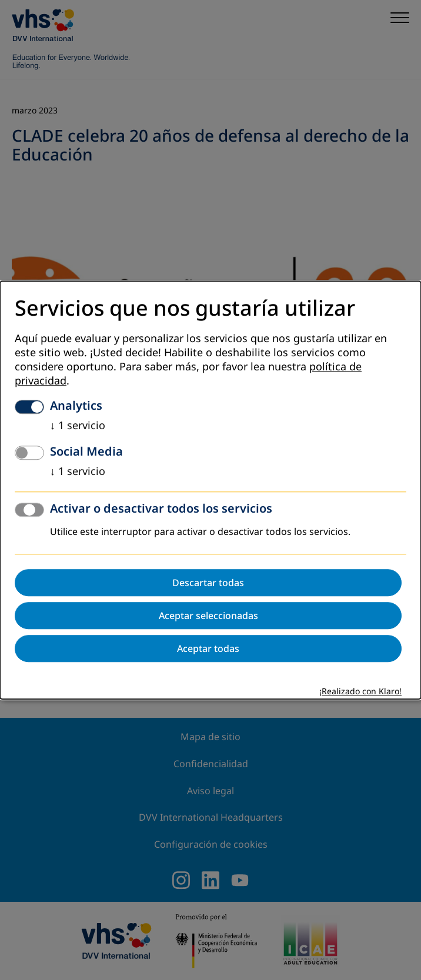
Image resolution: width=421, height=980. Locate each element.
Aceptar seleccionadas (208, 616)
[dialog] (210, 490)
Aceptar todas (208, 648)
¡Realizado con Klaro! (360, 692)
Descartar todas (208, 583)
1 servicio (78, 426)
